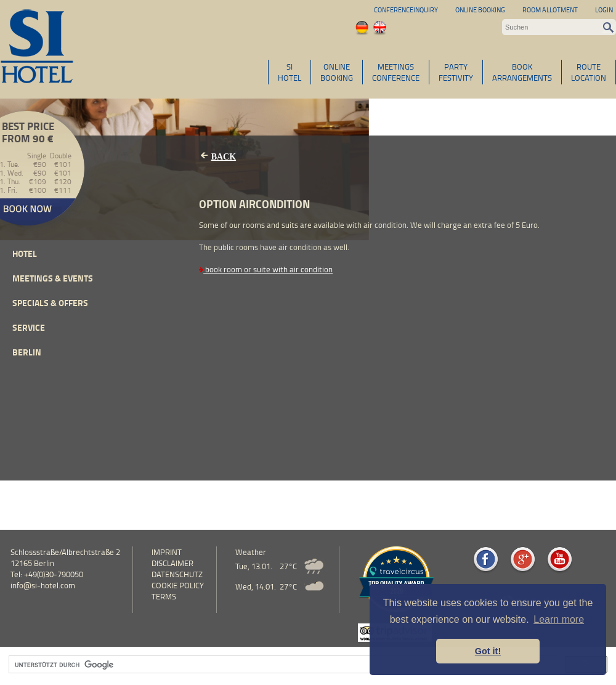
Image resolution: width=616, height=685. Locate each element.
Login (604, 10)
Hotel (25, 253)
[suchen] (281, 665)
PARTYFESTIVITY (456, 72)
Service (29, 327)
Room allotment (550, 10)
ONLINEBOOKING (337, 72)
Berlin (27, 352)
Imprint (167, 552)
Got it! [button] (488, 651)
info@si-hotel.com (43, 585)
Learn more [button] (559, 619)
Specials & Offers (50, 303)
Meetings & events (53, 278)
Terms (164, 596)
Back (224, 157)
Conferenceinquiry (406, 10)
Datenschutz (177, 574)
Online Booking (480, 10)
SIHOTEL (290, 72)
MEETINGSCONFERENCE (396, 72)
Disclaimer (172, 563)
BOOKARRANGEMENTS (522, 72)
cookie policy (178, 585)
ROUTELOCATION (589, 72)
